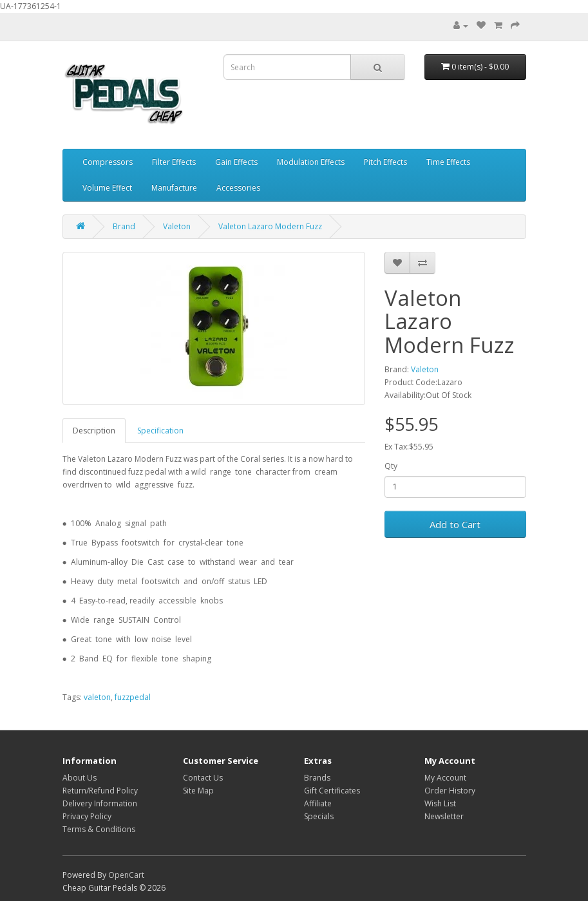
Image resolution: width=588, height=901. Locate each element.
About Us (80, 778)
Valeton (177, 226)
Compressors (108, 162)
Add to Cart (455, 524)
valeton (97, 697)
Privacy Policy (87, 816)
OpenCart (126, 875)
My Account (445, 778)
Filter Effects (174, 162)
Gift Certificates (332, 791)
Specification (160, 431)
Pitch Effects (385, 162)
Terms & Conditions (99, 829)
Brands (317, 778)
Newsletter (444, 816)
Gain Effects (236, 162)
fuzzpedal (133, 697)
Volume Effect (107, 188)
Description (94, 431)
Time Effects (448, 162)
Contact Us (203, 778)
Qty (391, 466)
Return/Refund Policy (100, 791)
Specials (319, 816)
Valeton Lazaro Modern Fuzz (270, 226)
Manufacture (174, 188)
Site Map (198, 791)
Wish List (440, 803)
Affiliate (318, 803)
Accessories (238, 188)
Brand (124, 226)
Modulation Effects (311, 162)
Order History (450, 791)
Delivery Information (100, 803)
